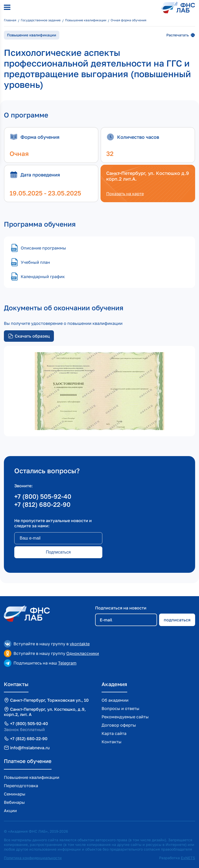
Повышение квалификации (32, 777)
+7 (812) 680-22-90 (42, 504)
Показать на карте (125, 194)
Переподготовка (21, 786)
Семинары (15, 794)
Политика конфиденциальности (33, 858)
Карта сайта (114, 733)
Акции (10, 811)
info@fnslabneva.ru (30, 748)
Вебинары (14, 802)
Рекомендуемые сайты (125, 717)
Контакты (112, 742)
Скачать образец (29, 336)
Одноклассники (83, 653)
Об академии (115, 700)
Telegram (67, 663)
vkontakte (80, 644)
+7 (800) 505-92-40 (43, 496)
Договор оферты (119, 725)
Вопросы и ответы (120, 708)
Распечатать (181, 35)
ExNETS (188, 858)
